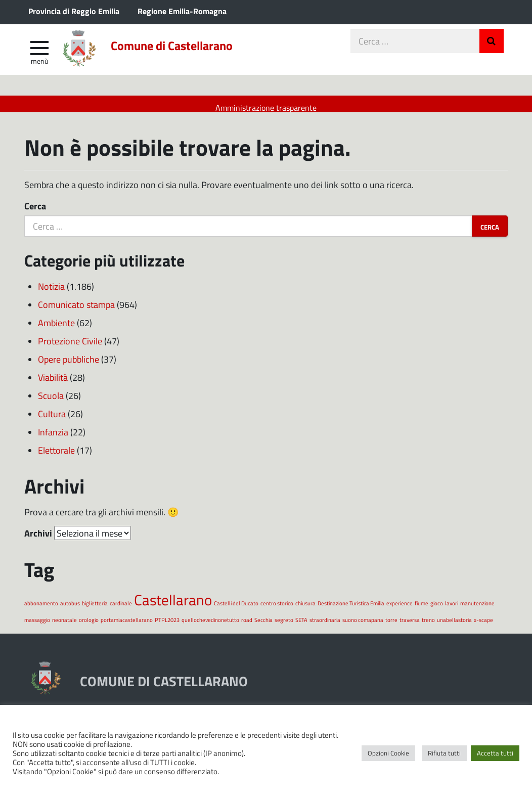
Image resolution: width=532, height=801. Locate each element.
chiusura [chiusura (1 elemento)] (305, 611)
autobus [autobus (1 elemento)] (70, 611)
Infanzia (53, 439)
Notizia (51, 294)
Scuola (51, 403)
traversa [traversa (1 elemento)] (410, 627)
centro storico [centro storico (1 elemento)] (277, 611)
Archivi (38, 541)
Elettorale (56, 458)
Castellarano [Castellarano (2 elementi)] (173, 607)
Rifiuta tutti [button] (444, 753)
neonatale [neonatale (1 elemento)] (64, 627)
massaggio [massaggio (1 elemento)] (37, 627)
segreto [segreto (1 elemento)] (284, 627)
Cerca (35, 213)
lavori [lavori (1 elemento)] (452, 611)
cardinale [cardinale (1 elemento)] (121, 611)
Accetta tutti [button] (495, 753)
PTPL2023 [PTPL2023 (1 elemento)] (167, 627)
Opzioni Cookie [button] (388, 753)
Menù (39, 67)
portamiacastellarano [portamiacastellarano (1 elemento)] (127, 627)
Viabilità (53, 385)
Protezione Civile (70, 348)
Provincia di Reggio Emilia (74, 11)
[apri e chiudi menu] (39, 54)
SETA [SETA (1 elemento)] (301, 627)
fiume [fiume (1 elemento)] (422, 611)
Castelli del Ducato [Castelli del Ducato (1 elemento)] (236, 611)
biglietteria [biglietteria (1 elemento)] (95, 611)
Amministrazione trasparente (266, 107)
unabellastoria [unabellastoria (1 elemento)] (454, 627)
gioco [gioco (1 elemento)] (437, 611)
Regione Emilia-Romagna (182, 11)
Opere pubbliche (69, 367)
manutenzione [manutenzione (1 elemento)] (477, 611)
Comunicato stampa (76, 312)
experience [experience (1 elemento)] (400, 611)
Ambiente (56, 330)
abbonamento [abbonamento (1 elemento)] (41, 611)
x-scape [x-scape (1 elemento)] (483, 627)
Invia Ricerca (492, 48)
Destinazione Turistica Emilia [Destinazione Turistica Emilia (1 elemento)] (351, 611)
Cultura (52, 421)
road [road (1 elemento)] (247, 627)
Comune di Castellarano (197, 54)
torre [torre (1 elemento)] (391, 627)
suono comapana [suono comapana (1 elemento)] (363, 627)
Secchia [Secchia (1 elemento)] (263, 627)
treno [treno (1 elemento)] (428, 627)
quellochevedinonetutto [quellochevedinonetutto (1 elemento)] (210, 627)
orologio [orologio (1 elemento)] (89, 627)
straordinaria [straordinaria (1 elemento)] (325, 627)
